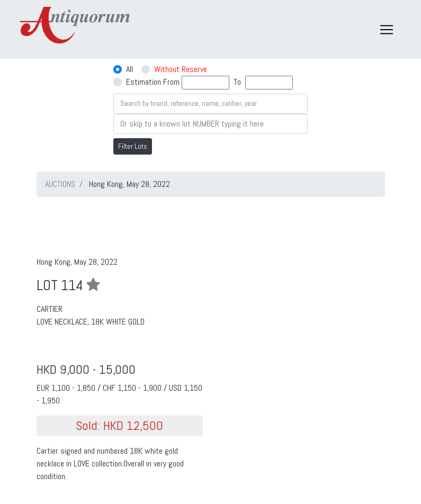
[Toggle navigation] (387, 30)
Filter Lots (133, 146)
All (129, 69)
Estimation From (153, 82)
